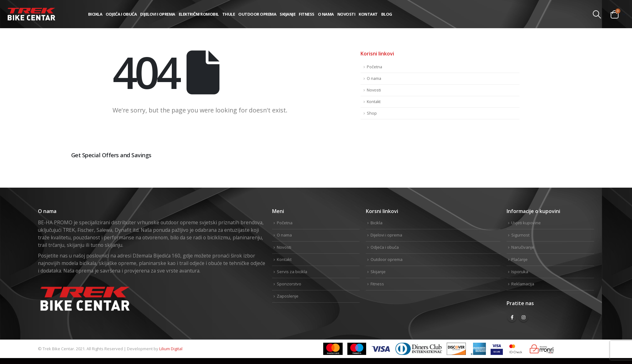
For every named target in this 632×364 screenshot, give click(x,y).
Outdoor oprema (257, 14)
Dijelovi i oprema (158, 14)
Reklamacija (523, 284)
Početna (374, 67)
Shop (372, 113)
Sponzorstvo (289, 284)
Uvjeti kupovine (526, 223)
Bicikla (95, 14)
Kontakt (368, 14)
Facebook (549, 176)
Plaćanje (519, 259)
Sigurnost (520, 235)
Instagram (524, 317)
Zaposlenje (288, 296)
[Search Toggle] (597, 14)
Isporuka (520, 272)
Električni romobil (199, 14)
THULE (229, 14)
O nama (326, 14)
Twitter (569, 176)
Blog (387, 14)
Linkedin (589, 176)
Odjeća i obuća (121, 14)
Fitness (307, 14)
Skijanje (287, 14)
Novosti (346, 14)
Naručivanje (523, 247)
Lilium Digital (171, 349)
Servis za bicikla (292, 272)
